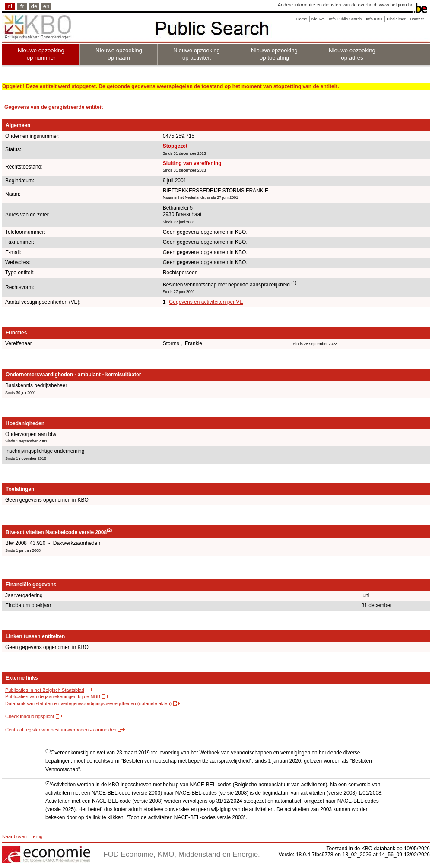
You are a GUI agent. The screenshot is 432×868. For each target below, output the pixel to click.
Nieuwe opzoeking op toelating (274, 54)
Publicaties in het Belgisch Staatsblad (45, 690)
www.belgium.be (396, 5)
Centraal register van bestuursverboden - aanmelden (61, 730)
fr (22, 6)
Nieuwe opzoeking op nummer (41, 54)
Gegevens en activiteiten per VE (206, 302)
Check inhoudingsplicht (30, 716)
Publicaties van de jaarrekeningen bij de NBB (53, 696)
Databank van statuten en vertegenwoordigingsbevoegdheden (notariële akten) (88, 703)
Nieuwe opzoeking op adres (352, 54)
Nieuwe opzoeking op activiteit (197, 54)
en (46, 6)
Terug (37, 836)
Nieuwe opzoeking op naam (119, 54)
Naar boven (14, 836)
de (34, 6)
